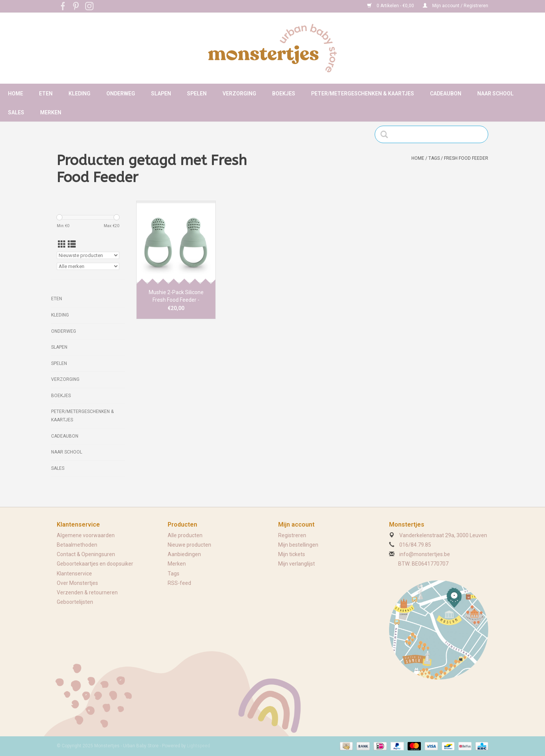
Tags (434, 158)
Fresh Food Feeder (466, 158)
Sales (16, 112)
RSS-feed (179, 583)
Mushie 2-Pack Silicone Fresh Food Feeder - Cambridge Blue (176, 296)
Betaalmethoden (77, 545)
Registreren (292, 535)
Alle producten (185, 535)
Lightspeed (199, 746)
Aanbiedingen (184, 554)
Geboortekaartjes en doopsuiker (95, 564)
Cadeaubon (446, 94)
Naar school (495, 94)
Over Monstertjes (77, 583)
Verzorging (239, 94)
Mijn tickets (292, 554)
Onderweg (121, 94)
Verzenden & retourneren (87, 592)
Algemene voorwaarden (86, 535)
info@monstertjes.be (425, 554)
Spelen (197, 94)
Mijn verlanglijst (297, 564)
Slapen (161, 94)
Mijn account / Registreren (455, 6)
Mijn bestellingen (298, 545)
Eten (46, 94)
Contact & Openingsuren (86, 554)
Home (16, 94)
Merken (51, 112)
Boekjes (284, 94)
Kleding (79, 94)
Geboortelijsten (75, 602)
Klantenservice (74, 574)
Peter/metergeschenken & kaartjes (363, 94)
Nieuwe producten (189, 545)
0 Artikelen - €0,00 (391, 6)
